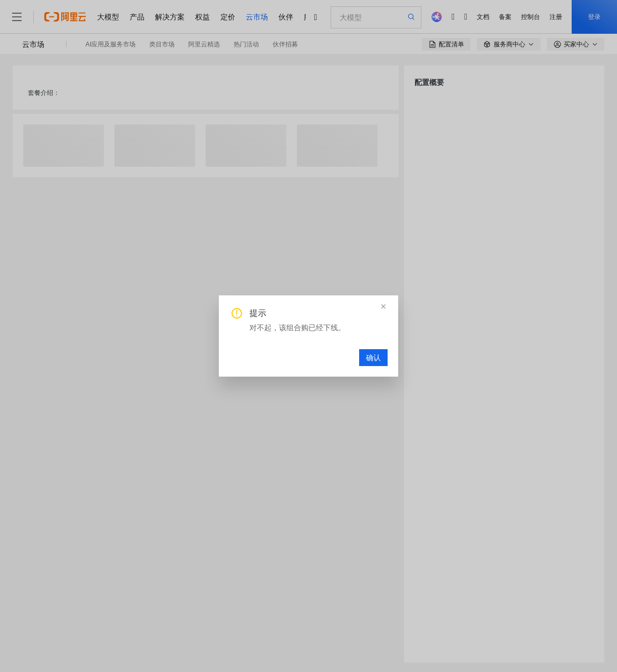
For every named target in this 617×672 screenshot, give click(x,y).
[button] (383, 306)
